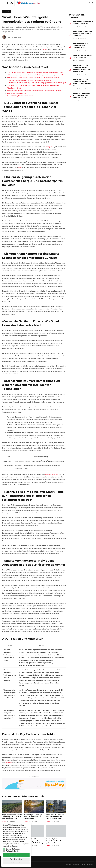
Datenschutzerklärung (87, 865)
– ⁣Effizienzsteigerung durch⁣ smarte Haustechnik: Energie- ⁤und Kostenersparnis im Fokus (36, 75)
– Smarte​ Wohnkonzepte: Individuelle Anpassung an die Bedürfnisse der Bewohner (34, 91)
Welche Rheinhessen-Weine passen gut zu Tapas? (83, 22)
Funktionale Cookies (13, 851)
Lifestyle (75, 38)
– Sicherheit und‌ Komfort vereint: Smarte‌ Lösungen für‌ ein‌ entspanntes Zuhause (33, 78)
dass (20, 167)
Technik (6, 11)
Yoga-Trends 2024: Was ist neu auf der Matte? (82, 56)
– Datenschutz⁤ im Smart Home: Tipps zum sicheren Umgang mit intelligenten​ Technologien (36, 83)
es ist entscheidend (52, 474)
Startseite (69, 865)
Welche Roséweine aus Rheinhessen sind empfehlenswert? (81, 45)
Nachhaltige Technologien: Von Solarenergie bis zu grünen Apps (34, 807)
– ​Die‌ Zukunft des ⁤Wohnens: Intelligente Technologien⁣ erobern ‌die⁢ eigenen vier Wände (35, 72)
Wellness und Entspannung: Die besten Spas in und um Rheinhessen (83, 33)
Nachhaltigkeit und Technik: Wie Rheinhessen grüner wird (56, 831)
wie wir (45, 50)
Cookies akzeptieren (16, 855)
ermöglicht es (50, 147)
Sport (74, 60)
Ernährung (75, 26)
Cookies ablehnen (16, 863)
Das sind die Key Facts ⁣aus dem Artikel (20, 96)
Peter (6, 37)
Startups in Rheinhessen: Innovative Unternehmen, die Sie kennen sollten (56, 807)
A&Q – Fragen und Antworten (16, 93)
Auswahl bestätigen (16, 859)
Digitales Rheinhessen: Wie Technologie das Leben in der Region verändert (12, 807)
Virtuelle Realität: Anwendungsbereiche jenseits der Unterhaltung (34, 831)
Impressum (76, 865)
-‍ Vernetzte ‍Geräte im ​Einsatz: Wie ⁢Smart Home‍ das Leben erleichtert (29, 80)
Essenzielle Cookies (13, 849)
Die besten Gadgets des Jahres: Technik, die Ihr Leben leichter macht (81, 95)
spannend (9, 763)
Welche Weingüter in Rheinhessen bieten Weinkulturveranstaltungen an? (82, 82)
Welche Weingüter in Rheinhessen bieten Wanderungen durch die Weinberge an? (81, 68)
